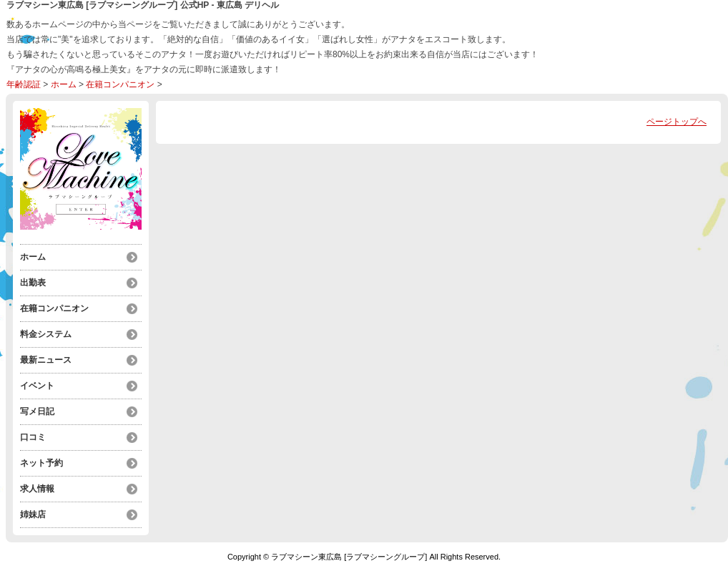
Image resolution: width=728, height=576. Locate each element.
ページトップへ (677, 122)
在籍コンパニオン (120, 84)
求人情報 (37, 489)
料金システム (46, 334)
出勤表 (33, 283)
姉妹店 (33, 514)
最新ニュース (46, 360)
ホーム (64, 84)
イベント (37, 386)
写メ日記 (37, 411)
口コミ (33, 437)
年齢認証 (24, 84)
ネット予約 (41, 463)
